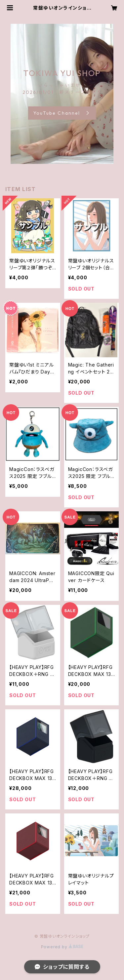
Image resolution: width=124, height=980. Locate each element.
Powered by (62, 947)
